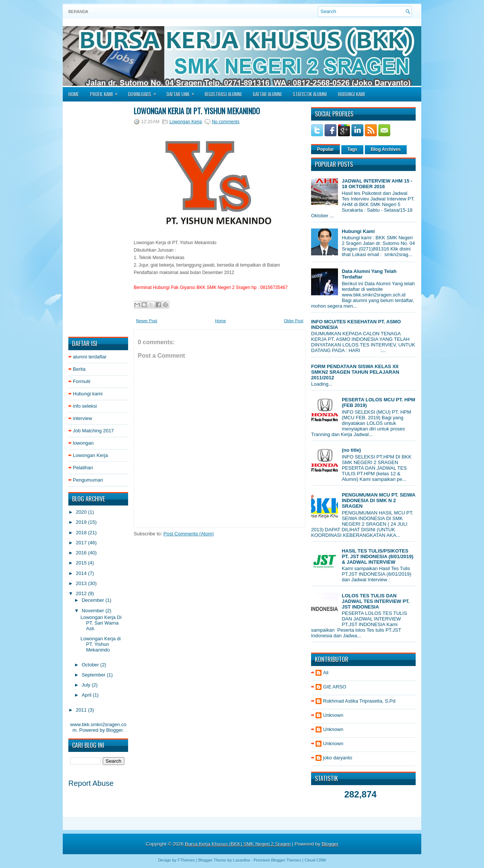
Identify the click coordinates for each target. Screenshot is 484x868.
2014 (82, 573)
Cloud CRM (315, 860)
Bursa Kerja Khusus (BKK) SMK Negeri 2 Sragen (238, 844)
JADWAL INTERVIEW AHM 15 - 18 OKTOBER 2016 (377, 184)
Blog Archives (386, 149)
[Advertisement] (98, 219)
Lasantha (241, 860)
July (87, 685)
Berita (79, 369)
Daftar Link (183, 92)
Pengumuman (88, 480)
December (94, 600)
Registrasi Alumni (223, 94)
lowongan (83, 443)
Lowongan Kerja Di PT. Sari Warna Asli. (101, 623)
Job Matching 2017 (93, 431)
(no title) (351, 450)
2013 (82, 583)
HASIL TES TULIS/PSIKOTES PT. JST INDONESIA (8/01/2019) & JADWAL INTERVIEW (378, 556)
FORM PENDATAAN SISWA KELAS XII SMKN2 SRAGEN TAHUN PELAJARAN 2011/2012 (355, 372)
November (94, 611)
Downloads (145, 92)
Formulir (82, 381)
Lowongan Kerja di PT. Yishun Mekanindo (100, 644)
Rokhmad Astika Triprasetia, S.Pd (359, 701)
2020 (82, 512)
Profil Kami (106, 92)
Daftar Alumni (267, 94)
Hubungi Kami (351, 94)
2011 (82, 710)
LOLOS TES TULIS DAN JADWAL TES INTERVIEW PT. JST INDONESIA (376, 601)
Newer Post (147, 321)
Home (74, 94)
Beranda (78, 12)
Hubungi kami (88, 394)
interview (82, 418)
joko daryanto (338, 758)
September (94, 675)
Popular (325, 149)
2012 (82, 593)
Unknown (333, 715)
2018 (82, 533)
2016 (82, 553)
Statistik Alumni (310, 94)
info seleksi (85, 406)
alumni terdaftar (90, 357)
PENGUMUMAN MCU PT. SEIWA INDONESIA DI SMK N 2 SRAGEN (378, 500)
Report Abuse (91, 783)
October (91, 665)
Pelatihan (83, 468)
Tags (352, 149)
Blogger (114, 730)
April (87, 695)
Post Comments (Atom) (189, 534)
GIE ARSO (335, 687)
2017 (82, 543)
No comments (226, 122)
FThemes (186, 860)
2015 (82, 563)
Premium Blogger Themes (277, 860)
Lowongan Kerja (90, 455)
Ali (326, 673)
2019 (82, 522)
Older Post (294, 321)
